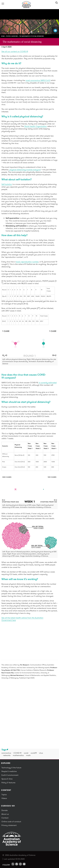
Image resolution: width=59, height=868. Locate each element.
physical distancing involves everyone (25, 170)
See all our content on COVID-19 (15, 51)
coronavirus (6, 753)
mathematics (18, 755)
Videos (4, 798)
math (28, 755)
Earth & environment (10, 775)
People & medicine (12, 36)
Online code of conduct (11, 821)
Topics (4, 794)
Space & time (7, 779)
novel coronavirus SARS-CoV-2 (38, 80)
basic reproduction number (27, 262)
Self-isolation (7, 184)
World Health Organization (36, 126)
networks (7, 755)
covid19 (34, 753)
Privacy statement (9, 825)
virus (41, 753)
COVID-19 (17, 753)
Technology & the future (11, 768)
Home (3, 36)
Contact (5, 818)
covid (26, 753)
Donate (4, 810)
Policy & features (8, 783)
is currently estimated (48, 383)
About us (5, 814)
